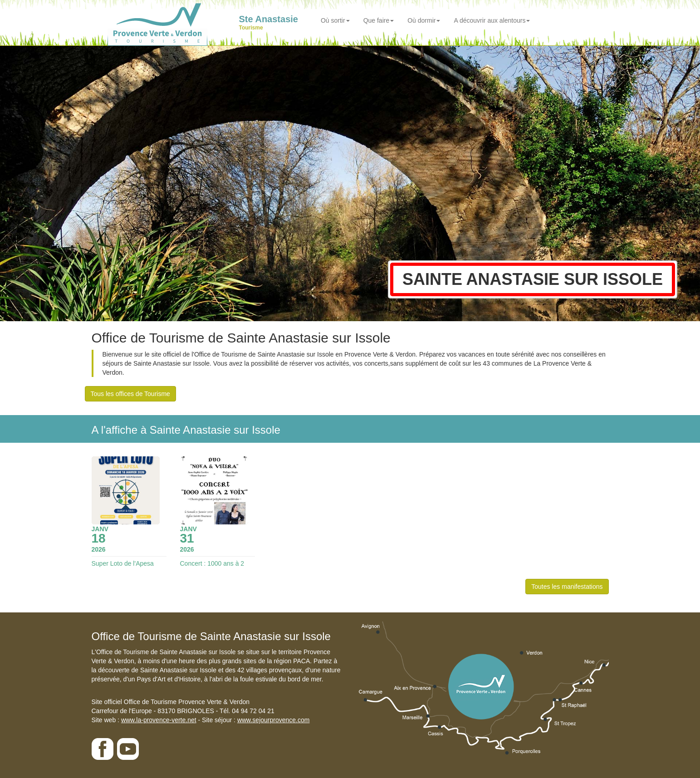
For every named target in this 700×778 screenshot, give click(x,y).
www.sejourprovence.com (274, 720)
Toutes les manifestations (567, 587)
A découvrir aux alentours (492, 20)
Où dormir (424, 20)
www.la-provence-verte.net (159, 720)
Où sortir (335, 20)
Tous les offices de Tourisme (130, 394)
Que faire (379, 20)
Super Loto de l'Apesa (123, 563)
